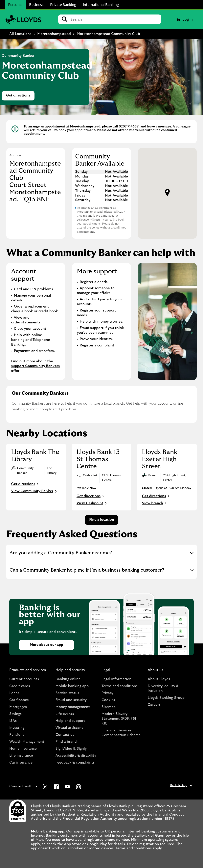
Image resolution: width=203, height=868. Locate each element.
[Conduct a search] (114, 19)
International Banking (101, 5)
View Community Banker (34, 491)
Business (36, 5)
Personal (15, 5)
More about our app (46, 645)
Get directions (20, 97)
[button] (167, 193)
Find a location (102, 520)
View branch (155, 503)
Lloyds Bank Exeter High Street (160, 459)
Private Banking (63, 5)
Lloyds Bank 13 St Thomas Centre (98, 459)
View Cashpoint (92, 503)
